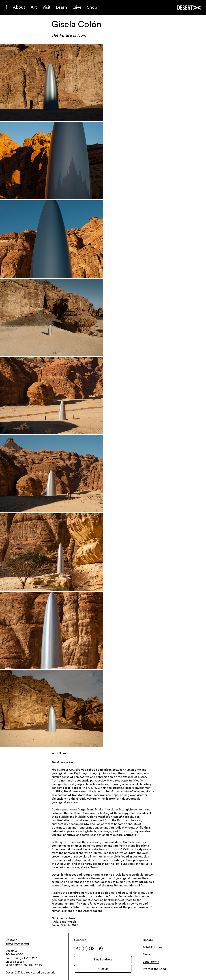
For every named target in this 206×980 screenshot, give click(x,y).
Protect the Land (154, 969)
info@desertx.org (17, 944)
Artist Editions (152, 947)
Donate (148, 940)
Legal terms (151, 962)
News (147, 955)
